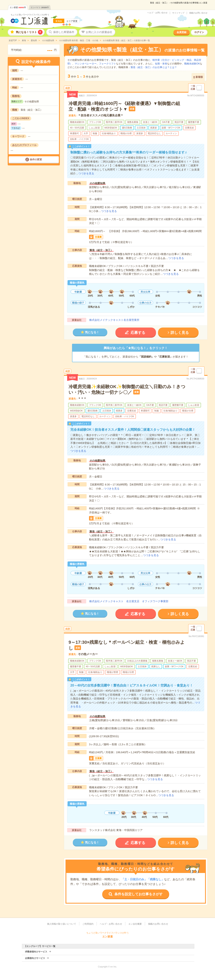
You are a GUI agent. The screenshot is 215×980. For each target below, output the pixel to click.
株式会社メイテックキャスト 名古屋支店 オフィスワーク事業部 (129, 601)
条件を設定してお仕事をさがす (139, 894)
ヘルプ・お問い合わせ (157, 13)
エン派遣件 (18, 7)
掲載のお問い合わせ (198, 13)
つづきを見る (86, 173)
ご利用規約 (88, 924)
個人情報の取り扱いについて (62, 924)
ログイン (199, 32)
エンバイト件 (40, 7)
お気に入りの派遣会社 (99, 32)
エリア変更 (72, 21)
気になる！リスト (29, 32)
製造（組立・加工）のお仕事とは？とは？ (154, 67)
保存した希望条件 (64, 32)
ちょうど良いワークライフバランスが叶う (30, 15)
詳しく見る (180, 333)
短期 (157, 64)
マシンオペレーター (86, 64)
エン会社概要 (135, 924)
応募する (138, 333)
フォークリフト (107, 64)
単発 (165, 64)
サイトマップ (178, 13)
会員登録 (182, 32)
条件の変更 (36, 160)
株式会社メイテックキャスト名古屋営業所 (114, 320)
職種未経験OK (192, 64)
